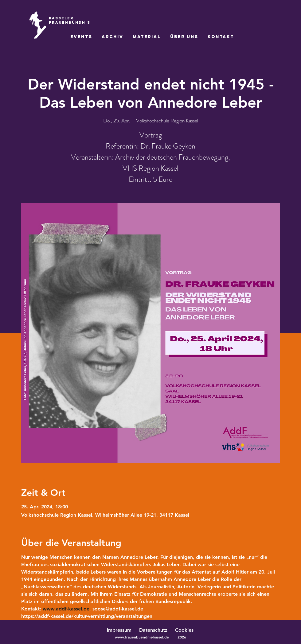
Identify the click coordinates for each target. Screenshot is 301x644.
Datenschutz (156, 630)
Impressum (119, 630)
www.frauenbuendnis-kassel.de (142, 637)
